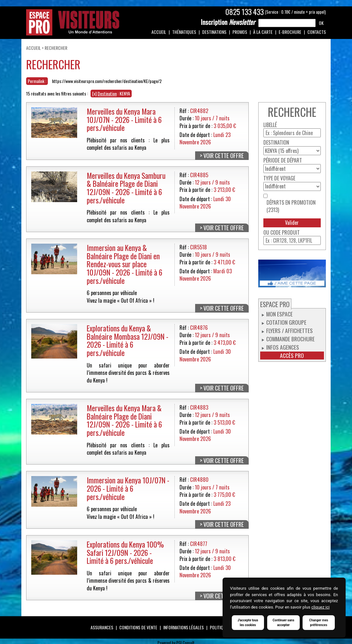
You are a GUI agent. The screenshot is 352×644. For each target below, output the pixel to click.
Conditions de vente (138, 627)
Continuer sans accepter (283, 623)
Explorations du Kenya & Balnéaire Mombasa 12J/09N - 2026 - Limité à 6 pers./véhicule (128, 340)
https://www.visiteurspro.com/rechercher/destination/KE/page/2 (107, 81)
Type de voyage (279, 178)
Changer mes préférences (319, 623)
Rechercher (56, 48)
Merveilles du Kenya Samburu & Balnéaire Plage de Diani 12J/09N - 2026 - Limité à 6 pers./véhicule (126, 188)
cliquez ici (320, 607)
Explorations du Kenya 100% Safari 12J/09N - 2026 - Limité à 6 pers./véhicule (125, 552)
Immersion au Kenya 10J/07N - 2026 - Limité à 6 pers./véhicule (128, 488)
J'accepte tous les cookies (248, 623)
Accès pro (292, 356)
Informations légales (183, 627)
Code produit (285, 233)
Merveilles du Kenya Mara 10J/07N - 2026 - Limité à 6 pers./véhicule (124, 119)
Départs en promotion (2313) (291, 206)
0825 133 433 (245, 12)
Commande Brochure (290, 339)
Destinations (214, 32)
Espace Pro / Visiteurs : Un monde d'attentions (73, 22)
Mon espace (279, 314)
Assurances (102, 627)
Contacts (317, 32)
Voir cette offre (224, 155)
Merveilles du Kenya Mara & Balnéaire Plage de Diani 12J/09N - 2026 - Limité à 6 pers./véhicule (124, 420)
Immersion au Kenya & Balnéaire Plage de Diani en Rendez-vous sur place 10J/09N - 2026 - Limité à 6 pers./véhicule (125, 264)
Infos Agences (283, 347)
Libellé (270, 125)
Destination (276, 143)
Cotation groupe (286, 322)
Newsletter (228, 22)
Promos (240, 32)
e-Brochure (290, 32)
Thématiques (184, 32)
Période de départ (283, 160)
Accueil (159, 32)
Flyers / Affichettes (290, 330)
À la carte (263, 32)
